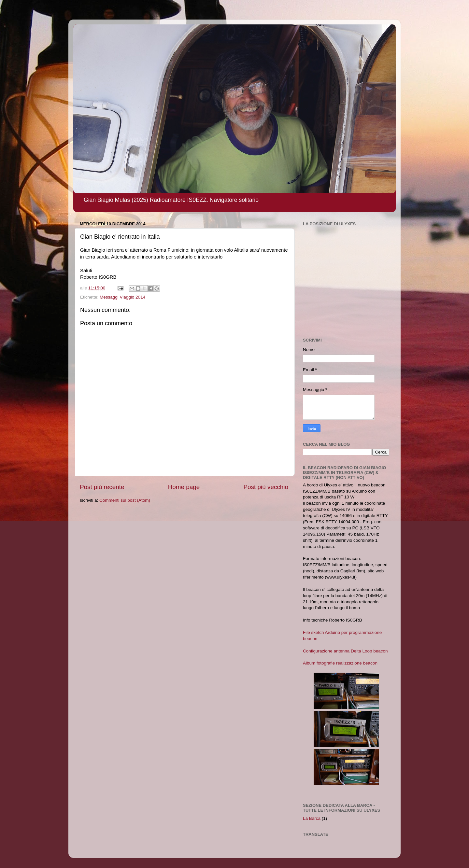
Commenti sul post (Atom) (125, 500)
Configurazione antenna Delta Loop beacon (345, 651)
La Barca (312, 818)
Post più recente (102, 487)
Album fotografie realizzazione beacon (340, 663)
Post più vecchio (266, 487)
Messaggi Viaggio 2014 (122, 297)
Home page (184, 487)
